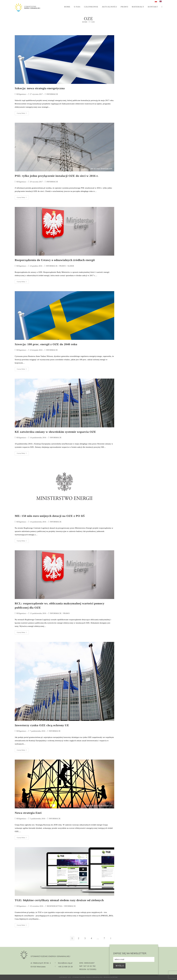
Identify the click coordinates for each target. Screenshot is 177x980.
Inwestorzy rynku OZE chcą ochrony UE (42, 725)
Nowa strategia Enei (28, 813)
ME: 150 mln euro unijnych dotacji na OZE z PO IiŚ (50, 516)
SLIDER (71, 266)
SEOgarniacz (21, 94)
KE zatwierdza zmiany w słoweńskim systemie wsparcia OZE (55, 432)
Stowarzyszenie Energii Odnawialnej (88, 977)
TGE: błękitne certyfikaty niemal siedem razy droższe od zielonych (59, 900)
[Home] (85, 22)
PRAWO (63, 266)
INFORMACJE (52, 94)
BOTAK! (115, 977)
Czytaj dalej (23, 113)
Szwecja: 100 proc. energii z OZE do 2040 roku (46, 344)
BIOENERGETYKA (55, 906)
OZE (93, 22)
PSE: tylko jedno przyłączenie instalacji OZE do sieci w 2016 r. (57, 176)
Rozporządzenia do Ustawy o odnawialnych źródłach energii (55, 260)
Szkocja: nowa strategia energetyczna (40, 88)
